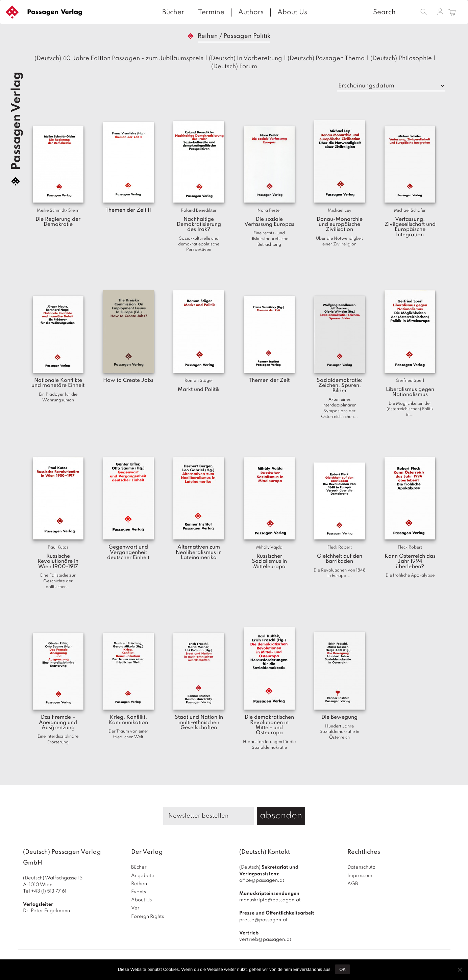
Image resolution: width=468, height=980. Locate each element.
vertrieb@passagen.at (265, 939)
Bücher (173, 12)
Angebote (143, 876)
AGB (353, 884)
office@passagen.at (262, 880)
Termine (211, 12)
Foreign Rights (147, 917)
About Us (292, 12)
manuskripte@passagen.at (270, 900)
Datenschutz (361, 867)
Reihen (139, 884)
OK (342, 969)
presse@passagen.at (263, 920)
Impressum (360, 876)
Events (139, 892)
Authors (251, 12)
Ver (135, 908)
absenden (281, 816)
